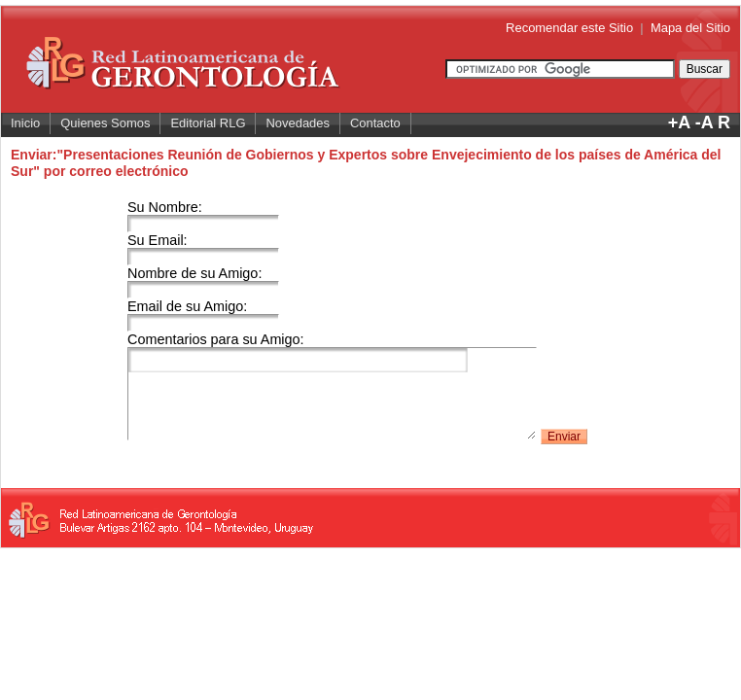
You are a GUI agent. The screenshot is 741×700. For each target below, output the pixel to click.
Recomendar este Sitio (569, 28)
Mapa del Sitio (690, 28)
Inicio (25, 123)
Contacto (375, 123)
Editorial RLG (208, 123)
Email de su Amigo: (203, 314)
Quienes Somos (105, 123)
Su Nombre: (203, 215)
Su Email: (203, 248)
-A (704, 122)
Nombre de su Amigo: (203, 281)
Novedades (298, 123)
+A (679, 122)
